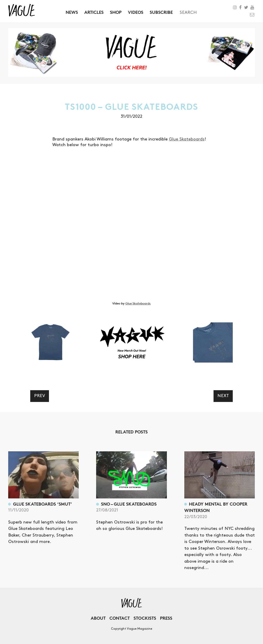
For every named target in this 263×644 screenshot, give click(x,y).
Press (166, 618)
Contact (120, 618)
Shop (116, 12)
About (98, 618)
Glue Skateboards (187, 139)
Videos (136, 12)
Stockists (145, 618)
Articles (94, 12)
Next (223, 396)
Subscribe (161, 12)
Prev (40, 396)
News (72, 12)
